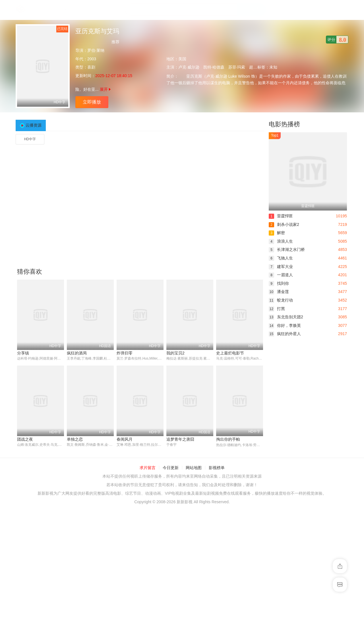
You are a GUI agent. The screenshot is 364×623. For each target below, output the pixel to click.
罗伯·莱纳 (96, 50)
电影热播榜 (284, 124)
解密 (277, 233)
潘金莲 (279, 292)
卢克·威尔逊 (189, 67)
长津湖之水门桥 (287, 249)
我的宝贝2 (175, 353)
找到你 (279, 283)
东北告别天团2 (286, 317)
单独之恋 (75, 439)
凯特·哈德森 (214, 67)
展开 (105, 89)
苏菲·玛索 (237, 67)
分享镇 (23, 353)
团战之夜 (25, 439)
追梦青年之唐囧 (180, 439)
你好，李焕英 (285, 325)
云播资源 (34, 125)
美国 (182, 59)
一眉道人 (281, 275)
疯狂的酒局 (77, 353)
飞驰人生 (281, 258)
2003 (92, 59)
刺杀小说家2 (284, 224)
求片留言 (148, 468)
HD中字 (30, 139)
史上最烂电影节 (230, 353)
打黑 (277, 309)
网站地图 (194, 468)
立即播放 (92, 102)
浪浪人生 (281, 241)
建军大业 (281, 267)
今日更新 (171, 468)
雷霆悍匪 (281, 216)
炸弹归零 (125, 353)
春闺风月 (125, 439)
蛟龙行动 (281, 300)
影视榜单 (217, 468)
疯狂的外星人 (285, 334)
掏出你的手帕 (228, 439)
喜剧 (91, 67)
